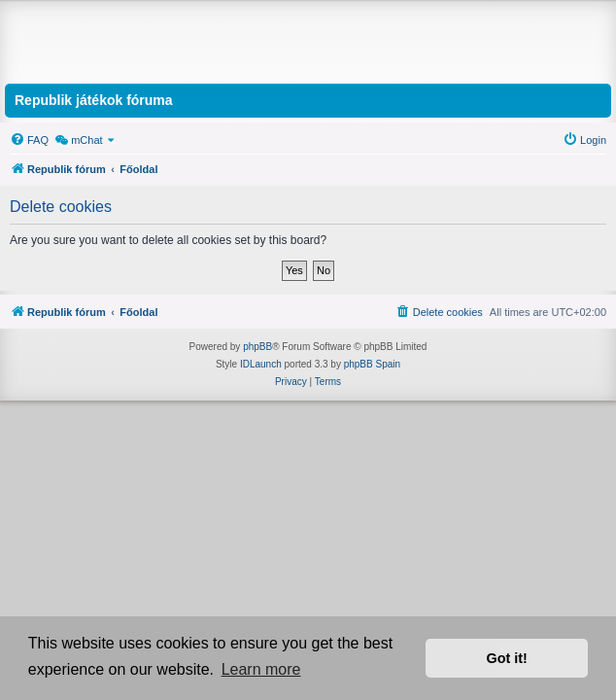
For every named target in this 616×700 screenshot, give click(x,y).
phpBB (257, 347)
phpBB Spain (372, 364)
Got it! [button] (507, 658)
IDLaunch (261, 364)
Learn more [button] (261, 669)
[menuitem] (29, 140)
